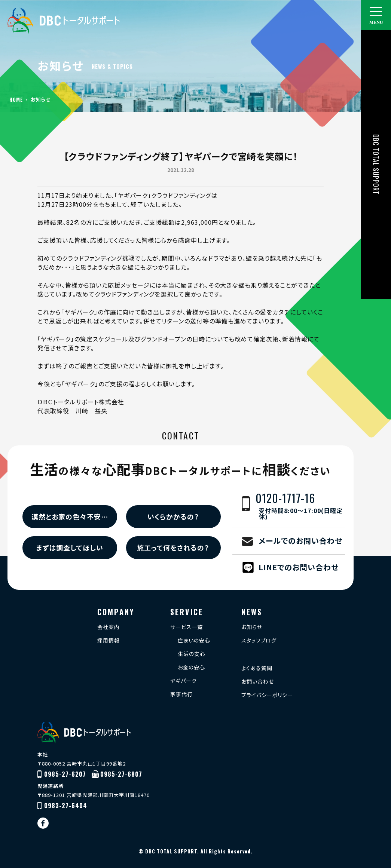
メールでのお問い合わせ (300, 541)
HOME (16, 99)
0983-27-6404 (66, 806)
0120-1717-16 (300, 507)
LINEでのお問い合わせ (299, 567)
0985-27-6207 (65, 774)
